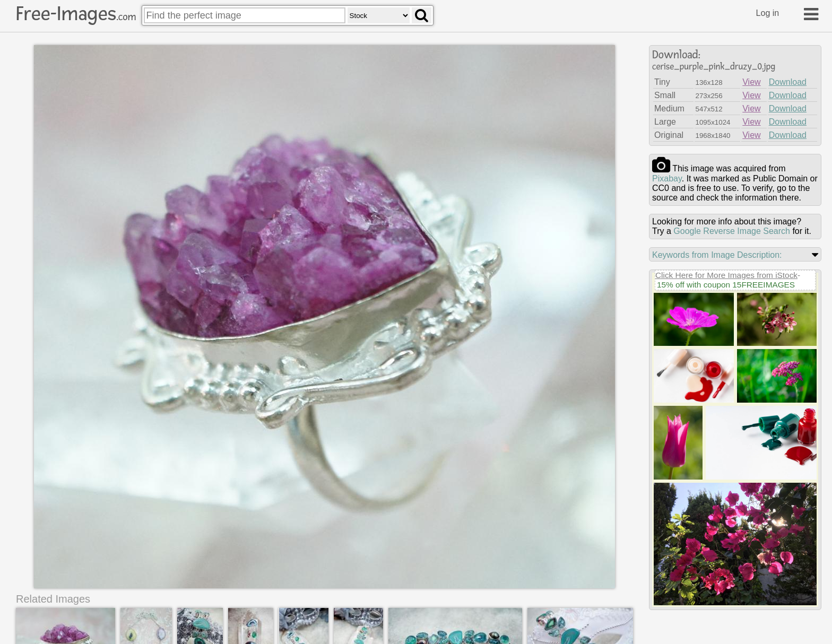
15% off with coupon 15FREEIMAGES (726, 285)
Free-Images (76, 14)
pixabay (667, 179)
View (751, 82)
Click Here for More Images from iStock (726, 275)
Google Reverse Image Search (732, 231)
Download (788, 82)
